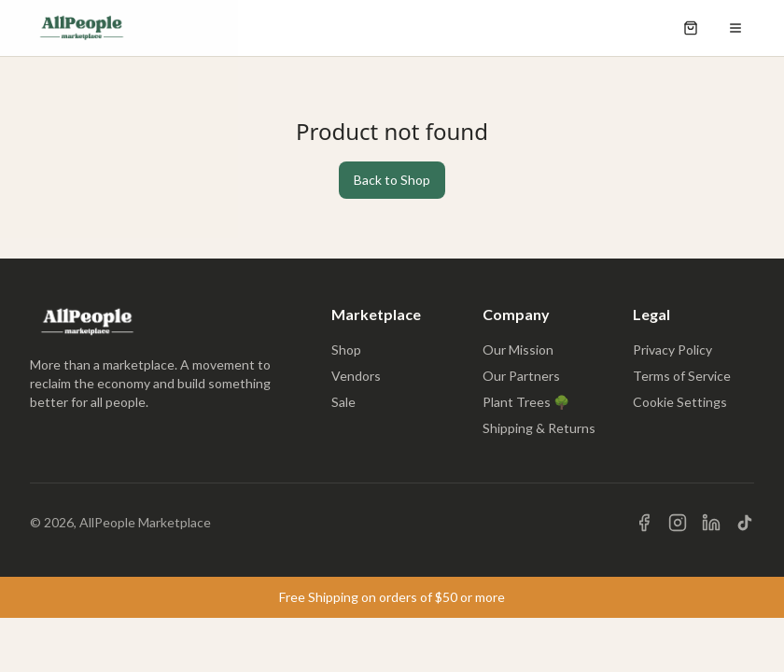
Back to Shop (392, 180)
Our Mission (518, 350)
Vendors (356, 376)
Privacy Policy (672, 350)
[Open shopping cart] (691, 28)
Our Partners (521, 376)
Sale (343, 402)
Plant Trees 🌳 (526, 402)
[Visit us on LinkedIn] (711, 523)
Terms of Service (682, 376)
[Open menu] (735, 28)
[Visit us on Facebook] (644, 523)
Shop (346, 350)
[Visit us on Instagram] (678, 523)
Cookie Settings (680, 402)
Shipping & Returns (539, 428)
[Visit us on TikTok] (745, 523)
